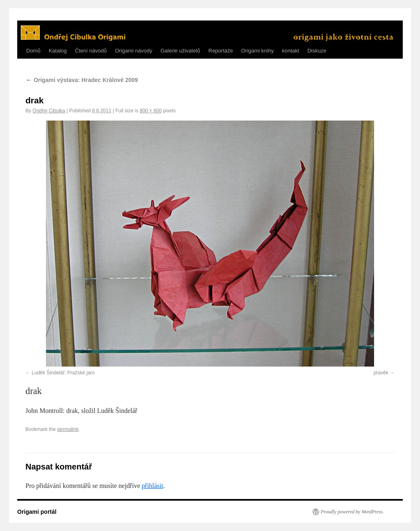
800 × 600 (151, 111)
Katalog (58, 51)
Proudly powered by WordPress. (352, 512)
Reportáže (221, 51)
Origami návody (134, 51)
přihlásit (152, 486)
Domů (33, 51)
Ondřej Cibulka (49, 111)
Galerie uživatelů (180, 51)
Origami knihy (257, 51)
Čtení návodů (91, 51)
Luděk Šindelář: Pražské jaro (63, 373)
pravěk (381, 373)
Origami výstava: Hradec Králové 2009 (82, 80)
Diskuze (317, 51)
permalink (68, 429)
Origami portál (37, 512)
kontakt (290, 51)
